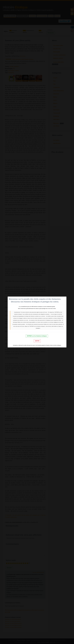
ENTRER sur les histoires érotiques (37, 336)
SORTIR (37, 341)
